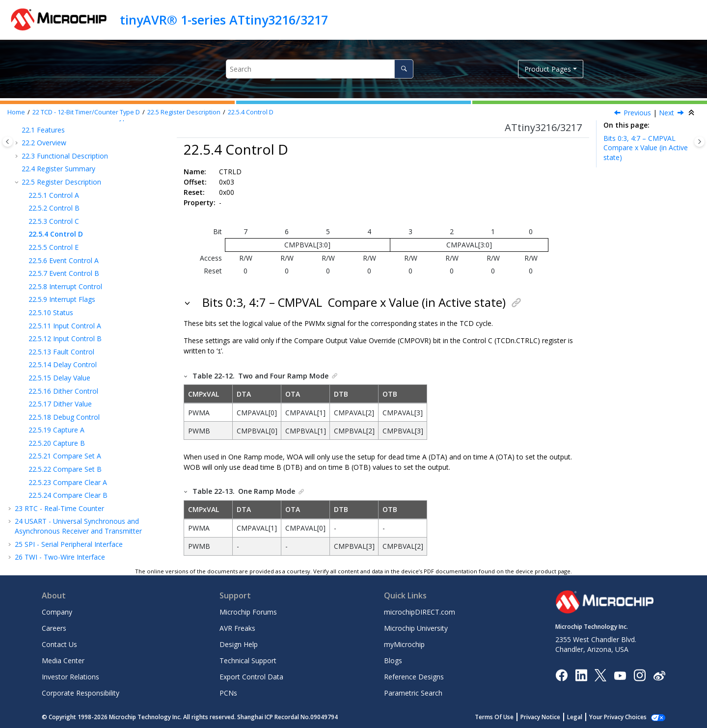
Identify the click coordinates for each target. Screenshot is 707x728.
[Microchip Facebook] (561, 674)
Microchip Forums (248, 611)
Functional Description (65, 156)
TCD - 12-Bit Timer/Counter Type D (86, 112)
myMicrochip (404, 644)
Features (43, 130)
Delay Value (59, 378)
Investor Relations (70, 676)
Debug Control (64, 417)
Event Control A (64, 260)
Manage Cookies (623, 716)
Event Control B (64, 273)
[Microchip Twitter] (600, 674)
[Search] (404, 69)
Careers (54, 628)
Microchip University (416, 628)
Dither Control (63, 391)
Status (51, 312)
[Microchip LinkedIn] (581, 674)
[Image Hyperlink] (620, 674)
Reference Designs (414, 676)
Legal (585, 716)
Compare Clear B (68, 495)
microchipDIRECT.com (420, 611)
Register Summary (58, 169)
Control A (54, 195)
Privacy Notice (551, 716)
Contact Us (59, 644)
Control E (54, 247)
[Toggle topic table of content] (699, 142)
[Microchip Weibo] (659, 674)
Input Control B (65, 338)
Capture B (57, 443)
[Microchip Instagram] (639, 674)
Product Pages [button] (548, 69)
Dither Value (60, 404)
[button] (18, 130)
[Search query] (319, 69)
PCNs (228, 692)
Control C (54, 221)
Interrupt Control (65, 286)
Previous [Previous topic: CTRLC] (637, 113)
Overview (44, 143)
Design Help (239, 644)
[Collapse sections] (692, 113)
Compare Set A (65, 456)
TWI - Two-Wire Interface (60, 557)
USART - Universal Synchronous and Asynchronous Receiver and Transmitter (78, 526)
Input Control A (65, 326)
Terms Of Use (505, 716)
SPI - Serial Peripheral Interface (69, 544)
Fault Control (61, 352)
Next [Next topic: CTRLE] (666, 113)
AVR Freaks (237, 628)
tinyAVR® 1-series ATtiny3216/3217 (224, 20)
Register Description (184, 112)
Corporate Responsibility (81, 692)
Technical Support (248, 660)
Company (57, 611)
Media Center (63, 660)
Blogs (393, 660)
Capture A (56, 430)
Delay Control (63, 364)
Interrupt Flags (62, 299)
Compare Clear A (68, 482)
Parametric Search (413, 692)
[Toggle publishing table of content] (8, 142)
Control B (54, 208)
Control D (251, 112)
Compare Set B (65, 469)
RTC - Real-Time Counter (59, 508)
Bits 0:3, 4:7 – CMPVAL (646, 148)
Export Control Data (251, 676)
